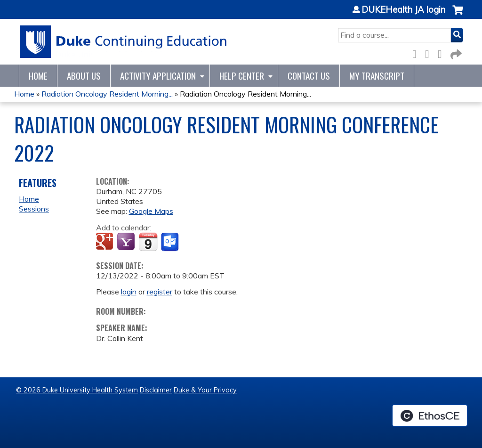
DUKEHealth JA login (403, 10)
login (129, 292)
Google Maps (151, 211)
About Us (84, 76)
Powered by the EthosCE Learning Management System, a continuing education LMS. (430, 415)
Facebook (417, 53)
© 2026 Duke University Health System (77, 390)
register (160, 292)
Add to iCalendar (148, 242)
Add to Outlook (171, 242)
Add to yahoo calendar (127, 242)
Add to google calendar (106, 242)
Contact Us (309, 76)
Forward (455, 53)
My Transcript (377, 76)
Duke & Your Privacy (205, 390)
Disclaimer (156, 390)
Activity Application (158, 76)
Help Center (242, 76)
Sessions (34, 209)
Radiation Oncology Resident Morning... (107, 94)
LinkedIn (442, 53)
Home (38, 76)
